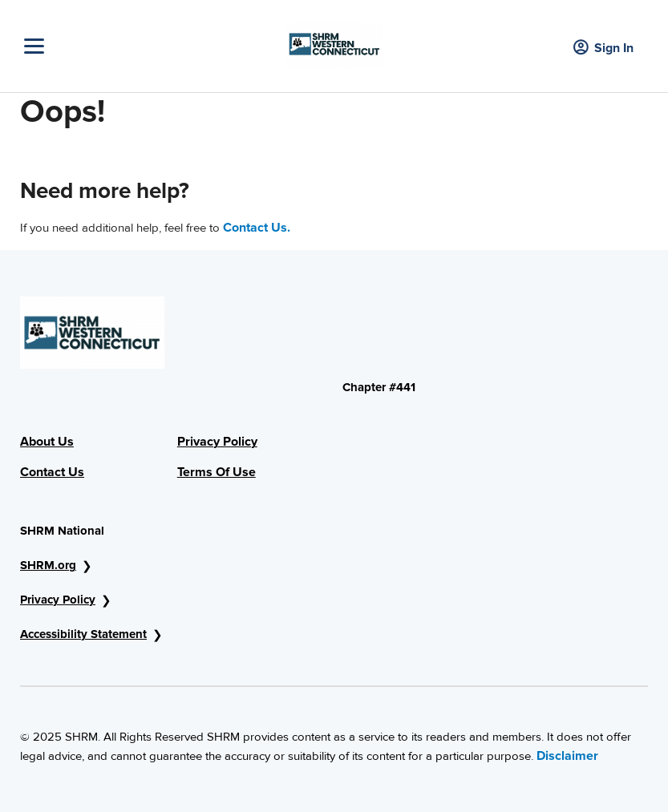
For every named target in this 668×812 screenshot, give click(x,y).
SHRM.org (48, 565)
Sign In (603, 48)
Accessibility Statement (83, 634)
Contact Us (52, 472)
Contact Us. (257, 228)
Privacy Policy (217, 442)
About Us (47, 442)
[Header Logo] (334, 40)
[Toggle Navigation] (151, 46)
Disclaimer (567, 756)
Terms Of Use (217, 472)
